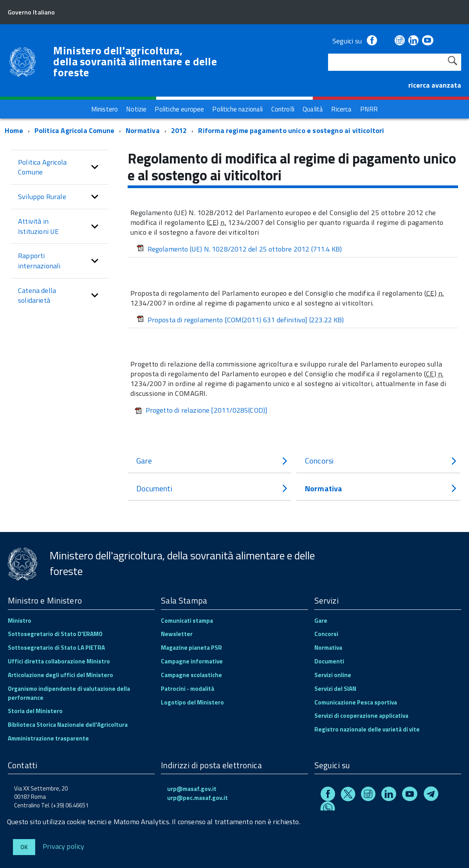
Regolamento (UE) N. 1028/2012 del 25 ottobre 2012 (239, 249)
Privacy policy (64, 846)
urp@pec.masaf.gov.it (198, 798)
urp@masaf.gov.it (192, 789)
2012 (179, 130)
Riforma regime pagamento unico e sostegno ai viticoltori (291, 130)
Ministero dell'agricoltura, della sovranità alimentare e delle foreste (135, 61)
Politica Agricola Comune (74, 130)
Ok (24, 847)
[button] (95, 167)
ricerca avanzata (435, 85)
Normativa (143, 130)
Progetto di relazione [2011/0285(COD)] (201, 410)
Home (14, 130)
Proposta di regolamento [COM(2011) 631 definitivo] (240, 320)
